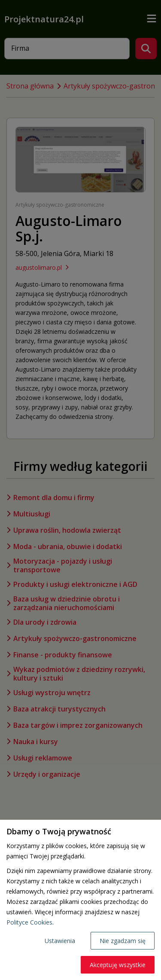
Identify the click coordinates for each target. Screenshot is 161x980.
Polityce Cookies (29, 922)
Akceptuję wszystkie (118, 965)
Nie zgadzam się (123, 941)
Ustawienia (60, 941)
